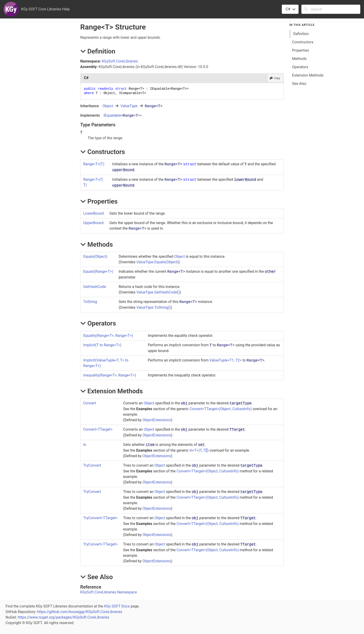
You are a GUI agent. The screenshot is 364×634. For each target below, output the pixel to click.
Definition (301, 34)
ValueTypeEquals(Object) (157, 262)
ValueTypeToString (154, 307)
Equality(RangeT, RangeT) (108, 336)
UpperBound (93, 223)
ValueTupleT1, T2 (225, 360)
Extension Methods (308, 75)
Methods (299, 59)
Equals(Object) (95, 256)
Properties (301, 50)
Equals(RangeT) (98, 271)
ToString (90, 302)
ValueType (129, 106)
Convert (90, 403)
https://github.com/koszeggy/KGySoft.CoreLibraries (80, 612)
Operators (300, 67)
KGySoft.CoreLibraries (120, 61)
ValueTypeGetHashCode (158, 292)
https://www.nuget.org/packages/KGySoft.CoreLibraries (64, 617)
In (85, 445)
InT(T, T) (199, 450)
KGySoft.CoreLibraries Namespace (109, 592)
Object (108, 106)
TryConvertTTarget (100, 518)
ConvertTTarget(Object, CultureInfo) (221, 409)
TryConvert (92, 465)
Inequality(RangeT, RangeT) (110, 375)
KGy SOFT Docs (117, 606)
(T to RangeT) (102, 345)
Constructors (303, 42)
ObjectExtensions (157, 420)
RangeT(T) (94, 164)
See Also (299, 84)
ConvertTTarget (98, 429)
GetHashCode (95, 287)
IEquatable (112, 115)
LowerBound (93, 213)
